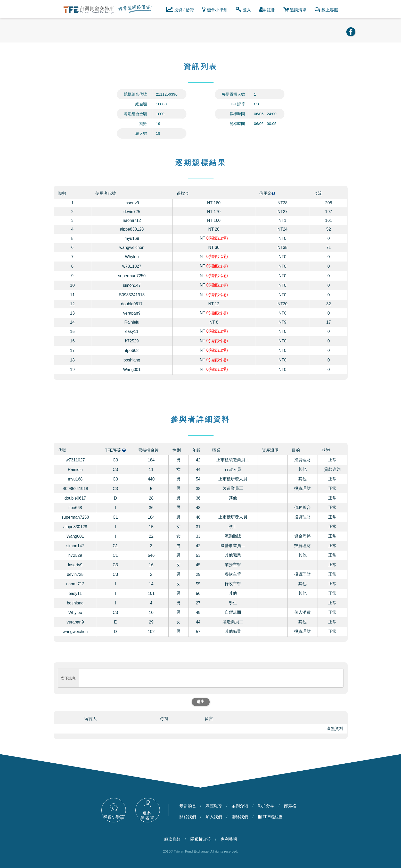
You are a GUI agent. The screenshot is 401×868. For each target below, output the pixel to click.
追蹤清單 (295, 9)
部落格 (290, 806)
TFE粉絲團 (270, 817)
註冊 (267, 9)
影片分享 (266, 806)
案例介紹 (240, 806)
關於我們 (188, 817)
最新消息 (188, 806)
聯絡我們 (240, 817)
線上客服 (326, 9)
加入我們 (214, 817)
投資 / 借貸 (180, 9)
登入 (243, 9)
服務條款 (172, 839)
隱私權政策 (201, 839)
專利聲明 (229, 839)
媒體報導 (214, 806)
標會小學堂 (215, 9)
